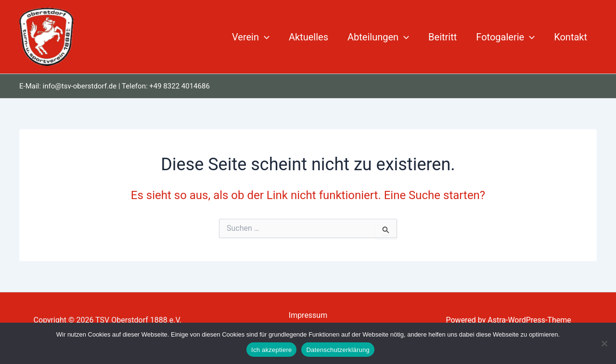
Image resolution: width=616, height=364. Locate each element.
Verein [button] (251, 37)
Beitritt (443, 37)
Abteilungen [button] (378, 37)
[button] (264, 37)
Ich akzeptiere (271, 350)
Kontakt (571, 37)
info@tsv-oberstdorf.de (80, 86)
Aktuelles (308, 37)
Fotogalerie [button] (505, 37)
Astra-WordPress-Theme (529, 320)
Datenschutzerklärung (338, 350)
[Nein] (604, 343)
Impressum (308, 315)
